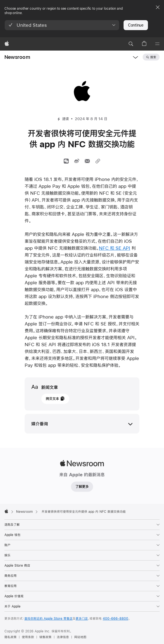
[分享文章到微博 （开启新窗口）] (77, 161)
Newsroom (17, 57)
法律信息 (63, 637)
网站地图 (80, 637)
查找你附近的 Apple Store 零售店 (48, 619)
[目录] (157, 44)
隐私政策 (11, 637)
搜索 (153, 57)
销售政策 (45, 637)
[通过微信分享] (66, 161)
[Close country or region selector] (158, 7)
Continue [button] (136, 25)
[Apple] (7, 44)
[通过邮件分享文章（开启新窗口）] (87, 161)
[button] (62, 25)
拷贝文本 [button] (52, 399)
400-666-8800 (116, 619)
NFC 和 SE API (115, 248)
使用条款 (28, 637)
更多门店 (82, 619)
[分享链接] (98, 161)
